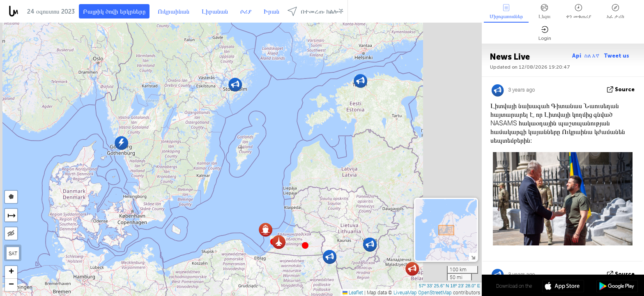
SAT (13, 253)
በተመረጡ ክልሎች (315, 11)
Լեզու (544, 12)
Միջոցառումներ (506, 12)
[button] (305, 245)
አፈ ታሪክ (615, 12)
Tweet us (616, 56)
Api (577, 56)
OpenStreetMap (435, 292)
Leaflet (353, 292)
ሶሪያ (246, 12)
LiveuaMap (405, 292)
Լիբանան (215, 12)
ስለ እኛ (592, 56)
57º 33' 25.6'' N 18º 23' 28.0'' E (450, 286)
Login (545, 34)
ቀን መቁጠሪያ (578, 12)
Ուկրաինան (174, 12)
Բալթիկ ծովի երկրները (114, 12)
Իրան (271, 12)
